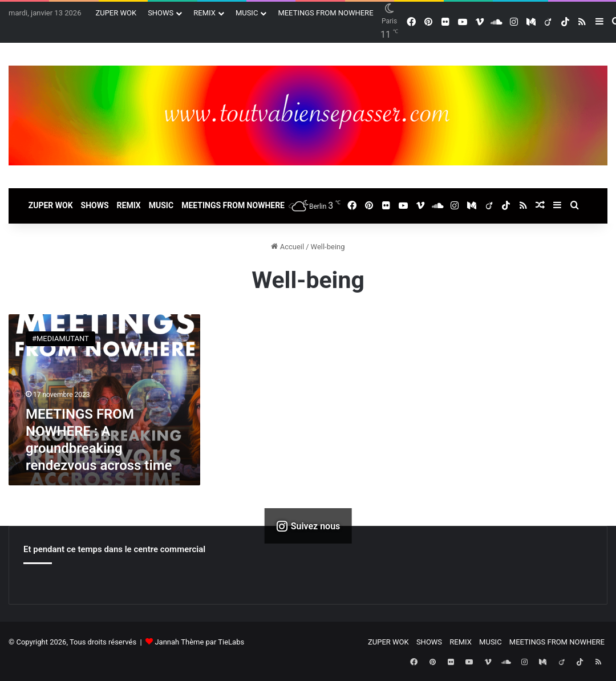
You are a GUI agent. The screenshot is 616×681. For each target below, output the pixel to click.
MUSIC (247, 13)
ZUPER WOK (116, 13)
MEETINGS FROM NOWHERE (325, 13)
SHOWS (161, 13)
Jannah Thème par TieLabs (199, 642)
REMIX (204, 13)
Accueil (287, 247)
